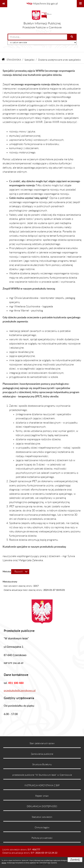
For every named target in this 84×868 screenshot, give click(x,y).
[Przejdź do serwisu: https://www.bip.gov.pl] (42, 4)
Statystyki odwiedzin (42, 817)
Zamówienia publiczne (42, 754)
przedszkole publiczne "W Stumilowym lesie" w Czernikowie (42, 775)
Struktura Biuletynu (42, 765)
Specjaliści (30, 60)
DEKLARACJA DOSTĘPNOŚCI (42, 806)
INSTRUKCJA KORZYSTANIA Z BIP (42, 786)
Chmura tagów (42, 828)
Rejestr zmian (42, 796)
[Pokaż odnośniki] (4, 4)
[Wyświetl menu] (80, 4)
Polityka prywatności (42, 838)
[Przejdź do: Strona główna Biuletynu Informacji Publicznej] (3, 60)
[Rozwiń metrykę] (20, 572)
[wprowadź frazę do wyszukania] (38, 37)
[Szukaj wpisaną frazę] (72, 37)
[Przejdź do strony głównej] (42, 20)
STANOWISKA (14, 60)
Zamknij (75, 860)
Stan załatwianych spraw (42, 743)
